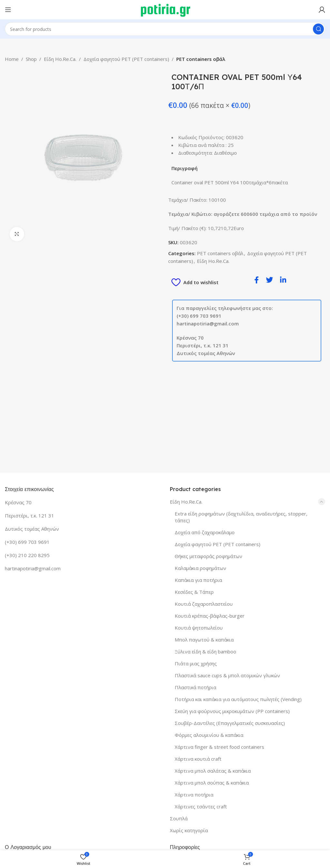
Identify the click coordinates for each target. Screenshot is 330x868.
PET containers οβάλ (201, 59)
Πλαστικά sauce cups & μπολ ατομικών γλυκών (227, 675)
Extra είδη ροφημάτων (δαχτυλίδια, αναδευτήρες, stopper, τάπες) (241, 517)
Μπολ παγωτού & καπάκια (204, 640)
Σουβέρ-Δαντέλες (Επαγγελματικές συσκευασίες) (230, 723)
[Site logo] (165, 9)
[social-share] (257, 280)
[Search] (165, 29)
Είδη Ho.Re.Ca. (60, 59)
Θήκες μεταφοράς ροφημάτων (209, 556)
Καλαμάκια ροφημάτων (200, 568)
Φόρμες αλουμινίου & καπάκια (209, 735)
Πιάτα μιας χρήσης (196, 663)
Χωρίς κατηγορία (189, 830)
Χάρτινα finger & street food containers (219, 747)
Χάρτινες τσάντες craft (201, 806)
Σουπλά (179, 818)
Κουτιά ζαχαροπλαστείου (204, 604)
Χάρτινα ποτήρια (194, 795)
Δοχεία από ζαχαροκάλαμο (205, 532)
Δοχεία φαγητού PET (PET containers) (126, 59)
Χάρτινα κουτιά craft (198, 759)
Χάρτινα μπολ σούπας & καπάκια (212, 783)
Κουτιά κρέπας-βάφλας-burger (210, 616)
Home (12, 59)
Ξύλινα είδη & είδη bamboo (205, 651)
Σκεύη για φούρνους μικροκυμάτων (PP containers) (232, 711)
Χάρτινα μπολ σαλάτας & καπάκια (213, 771)
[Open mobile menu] (8, 10)
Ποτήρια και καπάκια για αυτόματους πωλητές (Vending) (238, 699)
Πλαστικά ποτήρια (195, 687)
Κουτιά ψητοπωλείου (199, 628)
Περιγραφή (184, 168)
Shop (31, 59)
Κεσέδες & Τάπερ (194, 592)
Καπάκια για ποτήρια (198, 580)
